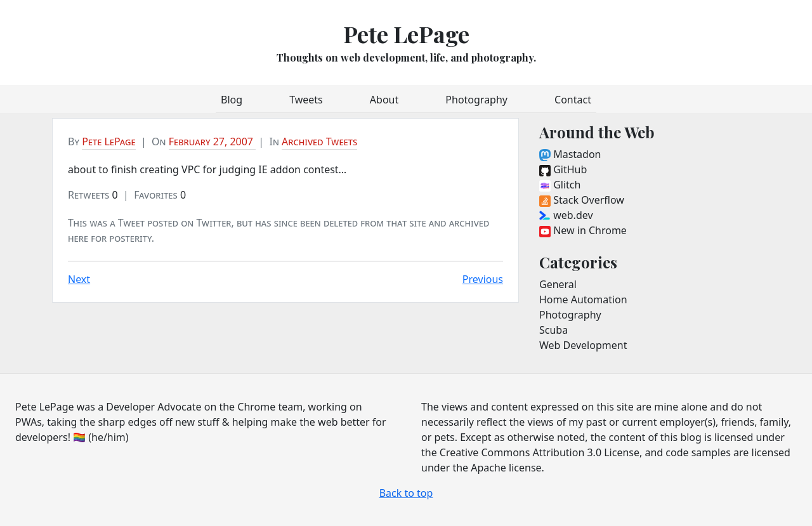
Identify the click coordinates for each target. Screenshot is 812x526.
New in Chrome (583, 230)
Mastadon (570, 154)
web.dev (566, 215)
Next (79, 279)
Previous (483, 279)
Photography (476, 100)
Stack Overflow (582, 200)
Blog (232, 100)
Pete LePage (406, 34)
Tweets (306, 100)
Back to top (406, 493)
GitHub (563, 169)
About (384, 100)
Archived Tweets (319, 141)
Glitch (560, 185)
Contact (573, 100)
